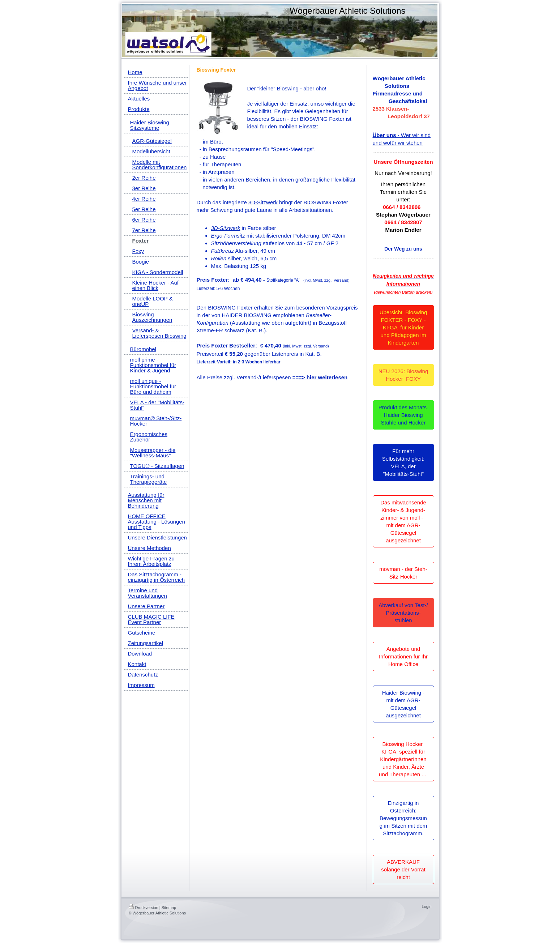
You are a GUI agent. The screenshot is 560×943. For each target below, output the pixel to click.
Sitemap (169, 908)
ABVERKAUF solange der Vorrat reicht (403, 869)
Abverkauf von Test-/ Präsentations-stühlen (403, 613)
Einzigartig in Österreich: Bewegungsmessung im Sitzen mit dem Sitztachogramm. (403, 818)
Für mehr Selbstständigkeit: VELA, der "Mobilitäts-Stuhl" (403, 462)
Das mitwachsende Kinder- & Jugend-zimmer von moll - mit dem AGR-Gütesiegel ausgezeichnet (403, 521)
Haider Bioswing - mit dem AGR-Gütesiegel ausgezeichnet (403, 704)
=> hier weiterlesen (323, 377)
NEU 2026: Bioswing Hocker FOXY (403, 375)
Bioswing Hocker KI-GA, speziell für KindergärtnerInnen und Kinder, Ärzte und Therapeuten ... (403, 759)
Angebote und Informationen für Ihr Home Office (403, 656)
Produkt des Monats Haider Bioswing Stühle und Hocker (403, 415)
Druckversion (144, 908)
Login (427, 906)
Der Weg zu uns (403, 249)
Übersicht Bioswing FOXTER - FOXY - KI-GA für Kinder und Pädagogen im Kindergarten (403, 327)
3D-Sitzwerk (263, 202)
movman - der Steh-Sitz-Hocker (403, 573)
